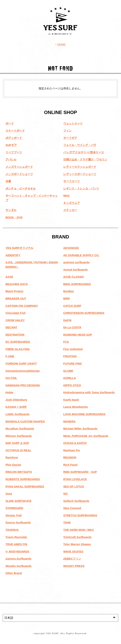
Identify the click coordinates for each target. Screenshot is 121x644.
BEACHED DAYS (17, 284)
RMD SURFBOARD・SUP (80, 472)
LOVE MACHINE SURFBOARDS (84, 414)
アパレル (11, 159)
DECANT (11, 327)
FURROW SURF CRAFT (21, 363)
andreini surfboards (77, 262)
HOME (60, 44)
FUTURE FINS (73, 363)
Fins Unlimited (73, 349)
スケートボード (15, 131)
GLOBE (68, 371)
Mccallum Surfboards (20, 429)
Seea (9, 494)
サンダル (11, 210)
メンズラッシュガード (19, 167)
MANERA (69, 421)
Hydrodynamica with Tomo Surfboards (89, 392)
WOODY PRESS (74, 566)
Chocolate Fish (16, 313)
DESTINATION (15, 335)
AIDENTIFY (13, 255)
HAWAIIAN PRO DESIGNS (23, 385)
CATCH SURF (72, 306)
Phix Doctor (13, 465)
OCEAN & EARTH (75, 443)
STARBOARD (14, 508)
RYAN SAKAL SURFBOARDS (25, 486)
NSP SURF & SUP (17, 443)
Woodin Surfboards (18, 566)
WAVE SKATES (73, 551)
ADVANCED (71, 248)
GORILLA (70, 378)
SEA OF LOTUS (74, 486)
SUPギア (11, 145)
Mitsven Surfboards (19, 436)
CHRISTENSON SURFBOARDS (84, 313)
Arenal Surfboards (76, 270)
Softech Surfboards (76, 501)
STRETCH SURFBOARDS (80, 515)
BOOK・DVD (14, 217)
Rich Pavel (70, 465)
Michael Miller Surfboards (80, 429)
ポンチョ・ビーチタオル (21, 188)
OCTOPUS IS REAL (18, 450)
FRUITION (70, 356)
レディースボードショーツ (80, 174)
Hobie (9, 392)
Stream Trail (14, 515)
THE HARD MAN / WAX (79, 530)
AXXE (9, 277)
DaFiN (67, 320)
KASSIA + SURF (16, 407)
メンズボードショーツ (19, 174)
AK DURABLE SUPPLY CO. (81, 255)
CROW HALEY (15, 320)
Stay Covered (72, 508)
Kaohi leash (71, 400)
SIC (66, 494)
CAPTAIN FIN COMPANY (22, 306)
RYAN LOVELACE (75, 479)
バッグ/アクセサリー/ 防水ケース (84, 152)
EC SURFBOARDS (18, 342)
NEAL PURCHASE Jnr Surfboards (86, 436)
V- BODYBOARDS (17, 551)
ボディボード (14, 138)
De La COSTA (72, 327)
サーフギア (70, 138)
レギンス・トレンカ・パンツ (81, 188)
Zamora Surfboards (18, 559)
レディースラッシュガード (80, 167)
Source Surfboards (18, 522)
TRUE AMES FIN (16, 544)
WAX (67, 196)
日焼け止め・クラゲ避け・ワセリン (85, 159)
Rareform (12, 457)
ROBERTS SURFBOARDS (23, 479)
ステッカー (70, 210)
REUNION (70, 457)
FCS (66, 342)
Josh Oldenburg (16, 400)
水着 (8, 181)
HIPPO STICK (72, 385)
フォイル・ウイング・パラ (80, 145)
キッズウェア (72, 203)
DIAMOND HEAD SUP (78, 335)
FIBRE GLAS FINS (18, 349)
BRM (67, 298)
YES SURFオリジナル (19, 248)
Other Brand (14, 573)
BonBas (69, 291)
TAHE (67, 522)
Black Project (14, 291)
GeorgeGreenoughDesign (23, 371)
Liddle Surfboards (17, 414)
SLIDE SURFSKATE (18, 501)
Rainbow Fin (72, 450)
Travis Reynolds (16, 537)
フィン (67, 131)
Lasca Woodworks (76, 407)
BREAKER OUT (16, 298)
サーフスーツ (72, 181)
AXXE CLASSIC (74, 277)
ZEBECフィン (72, 559)
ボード (10, 123)
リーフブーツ (14, 152)
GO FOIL (11, 378)
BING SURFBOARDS (77, 284)
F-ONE (10, 356)
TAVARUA (12, 530)
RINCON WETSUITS (19, 472)
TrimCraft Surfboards (77, 537)
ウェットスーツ (73, 123)
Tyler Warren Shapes (77, 544)
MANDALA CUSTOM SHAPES (25, 421)
